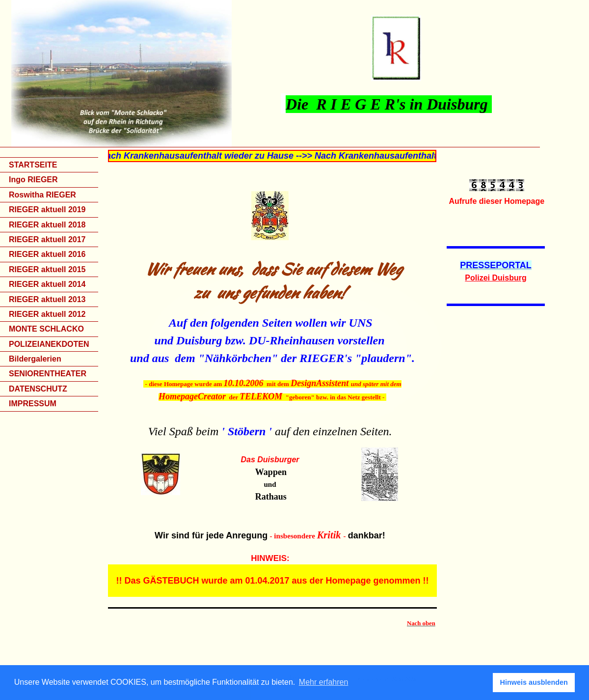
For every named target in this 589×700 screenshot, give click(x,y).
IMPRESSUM (33, 404)
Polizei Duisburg (495, 278)
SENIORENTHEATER (48, 374)
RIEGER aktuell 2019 (47, 210)
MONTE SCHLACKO (46, 329)
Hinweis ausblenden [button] (534, 682)
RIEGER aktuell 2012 (47, 314)
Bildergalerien (35, 359)
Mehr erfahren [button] (324, 682)
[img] (294, 73)
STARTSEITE (33, 165)
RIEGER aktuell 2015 (47, 269)
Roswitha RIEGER (42, 195)
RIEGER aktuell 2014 (47, 284)
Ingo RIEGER (33, 180)
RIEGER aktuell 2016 (47, 254)
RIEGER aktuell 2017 (47, 239)
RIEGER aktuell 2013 (47, 299)
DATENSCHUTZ (38, 389)
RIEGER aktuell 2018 (47, 225)
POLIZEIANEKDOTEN (49, 344)
